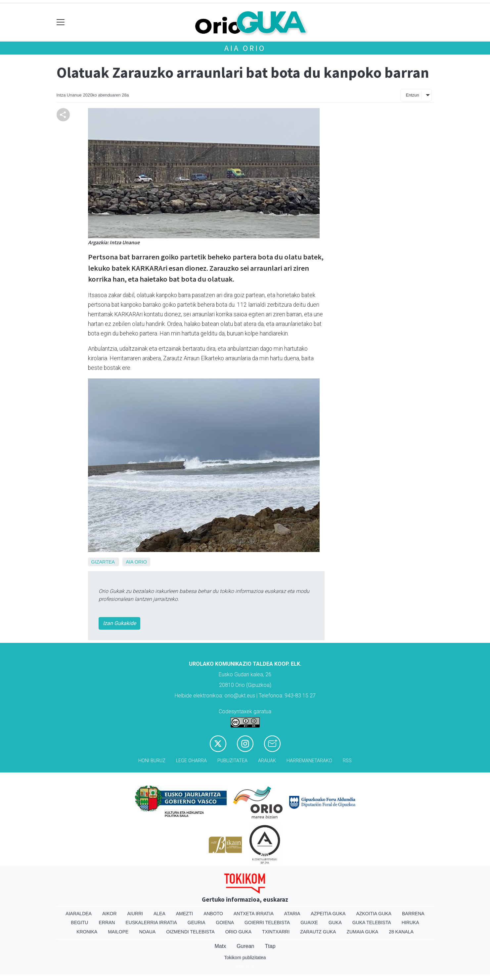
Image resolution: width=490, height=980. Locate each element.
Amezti (184, 914)
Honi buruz (152, 761)
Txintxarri (276, 932)
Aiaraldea (79, 914)
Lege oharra (191, 761)
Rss (347, 761)
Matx (220, 946)
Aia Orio (245, 48)
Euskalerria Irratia (151, 922)
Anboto (213, 914)
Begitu (79, 922)
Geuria (197, 922)
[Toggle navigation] (61, 22)
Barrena (413, 914)
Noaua (147, 932)
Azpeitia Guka (328, 914)
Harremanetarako (309, 761)
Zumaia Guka (362, 932)
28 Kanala (401, 932)
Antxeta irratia (254, 914)
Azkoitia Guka (374, 914)
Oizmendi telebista (190, 932)
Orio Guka (238, 932)
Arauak (267, 761)
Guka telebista (372, 922)
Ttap (270, 946)
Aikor (110, 914)
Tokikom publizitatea (245, 958)
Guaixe (309, 922)
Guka (335, 922)
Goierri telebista (267, 922)
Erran (107, 922)
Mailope (118, 932)
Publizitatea (232, 761)
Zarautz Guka (318, 932)
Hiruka (410, 922)
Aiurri (135, 914)
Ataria (292, 914)
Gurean (245, 946)
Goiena (225, 922)
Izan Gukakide (119, 623)
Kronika (87, 932)
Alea (159, 914)
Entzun (413, 95)
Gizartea (103, 562)
